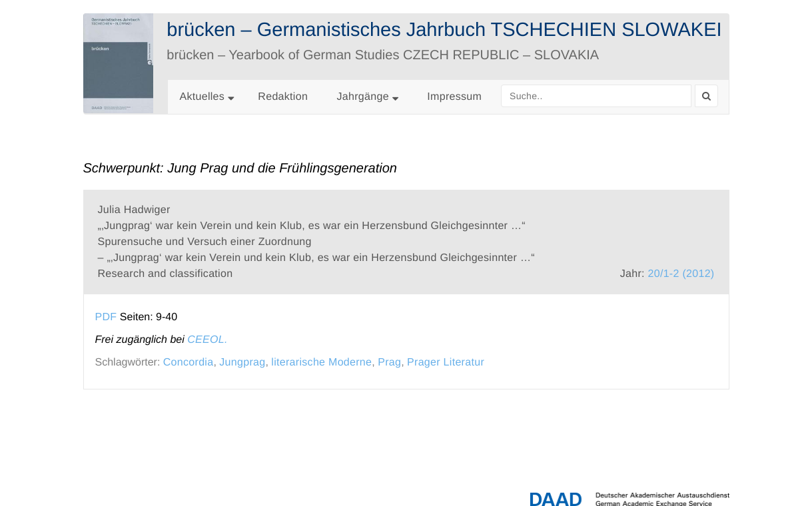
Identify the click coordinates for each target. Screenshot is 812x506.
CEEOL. (207, 340)
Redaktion (283, 97)
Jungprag (242, 363)
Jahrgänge (368, 97)
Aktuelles (203, 97)
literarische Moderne (321, 363)
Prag (389, 363)
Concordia (189, 363)
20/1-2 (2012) (681, 274)
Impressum (454, 97)
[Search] (706, 96)
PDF (106, 317)
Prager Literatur (446, 363)
